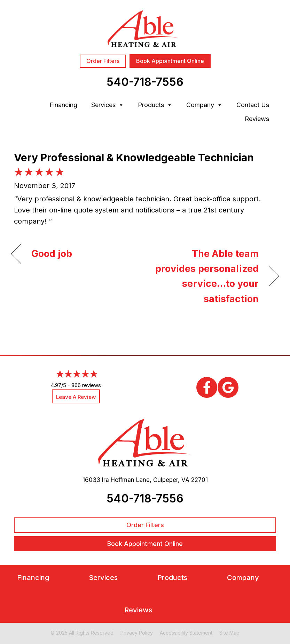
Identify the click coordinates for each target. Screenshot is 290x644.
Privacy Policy (137, 633)
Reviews (257, 119)
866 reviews (86, 385)
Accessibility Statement (186, 633)
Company (204, 105)
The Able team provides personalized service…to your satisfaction (206, 276)
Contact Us (253, 105)
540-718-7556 (145, 82)
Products (155, 105)
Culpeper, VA (171, 480)
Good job (52, 254)
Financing (63, 105)
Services (108, 105)
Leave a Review (76, 397)
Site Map (229, 633)
